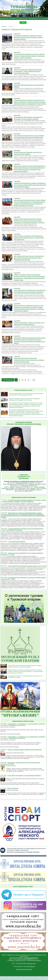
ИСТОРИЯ (12, 18)
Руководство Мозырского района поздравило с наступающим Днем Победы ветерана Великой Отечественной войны (30, 185)
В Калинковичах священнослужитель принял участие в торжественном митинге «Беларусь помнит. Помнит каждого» (29, 56)
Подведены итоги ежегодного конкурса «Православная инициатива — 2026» (23, 578)
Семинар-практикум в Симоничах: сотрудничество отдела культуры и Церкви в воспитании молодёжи (29, 360)
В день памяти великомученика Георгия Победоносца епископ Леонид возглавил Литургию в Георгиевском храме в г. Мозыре (29, 221)
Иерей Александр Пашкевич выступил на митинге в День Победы (28, 153)
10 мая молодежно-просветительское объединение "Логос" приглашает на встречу (22, 529)
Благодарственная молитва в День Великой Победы (29, 86)
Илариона (33, 490)
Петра (36, 487)
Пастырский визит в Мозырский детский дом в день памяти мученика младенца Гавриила (30, 291)
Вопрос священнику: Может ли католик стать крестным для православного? (29, 323)
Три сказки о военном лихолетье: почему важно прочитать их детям (20, 763)
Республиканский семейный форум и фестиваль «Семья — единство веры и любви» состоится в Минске (24, 501)
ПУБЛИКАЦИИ (33, 18)
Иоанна (18, 487)
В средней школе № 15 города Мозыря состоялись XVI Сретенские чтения (25, 677)
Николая (42, 487)
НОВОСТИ (22, 18)
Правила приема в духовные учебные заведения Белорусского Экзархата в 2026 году (24, 399)
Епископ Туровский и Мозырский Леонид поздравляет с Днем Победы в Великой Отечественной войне (28, 71)
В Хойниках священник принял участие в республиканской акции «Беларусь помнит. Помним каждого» (29, 37)
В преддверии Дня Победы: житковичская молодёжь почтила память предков (28, 118)
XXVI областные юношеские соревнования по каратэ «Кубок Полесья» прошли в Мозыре (25, 666)
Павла (12, 487)
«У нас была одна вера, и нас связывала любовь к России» (21, 776)
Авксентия (5, 488)
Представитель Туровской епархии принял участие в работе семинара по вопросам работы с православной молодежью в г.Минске (26, 671)
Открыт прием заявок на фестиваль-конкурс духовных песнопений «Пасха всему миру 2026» (26, 394)
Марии (33, 488)
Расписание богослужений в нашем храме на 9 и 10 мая (27, 566)
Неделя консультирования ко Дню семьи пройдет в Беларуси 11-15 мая (22, 554)
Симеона (19, 483)
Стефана (32, 484)
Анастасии (22, 488)
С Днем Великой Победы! (17, 541)
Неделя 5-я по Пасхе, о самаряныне (17, 481)
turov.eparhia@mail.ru (31, 958)
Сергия (12, 488)
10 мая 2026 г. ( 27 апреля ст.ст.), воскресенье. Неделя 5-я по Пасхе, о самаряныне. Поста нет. (23, 724)
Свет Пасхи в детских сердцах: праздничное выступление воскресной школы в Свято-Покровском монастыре (29, 258)
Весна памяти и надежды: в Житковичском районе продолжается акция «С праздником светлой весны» (29, 238)
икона (33, 481)
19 (34, 380)
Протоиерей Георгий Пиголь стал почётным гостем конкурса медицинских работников (29, 136)
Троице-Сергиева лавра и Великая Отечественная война (21, 750)
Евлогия (10, 484)
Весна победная (13, 788)
